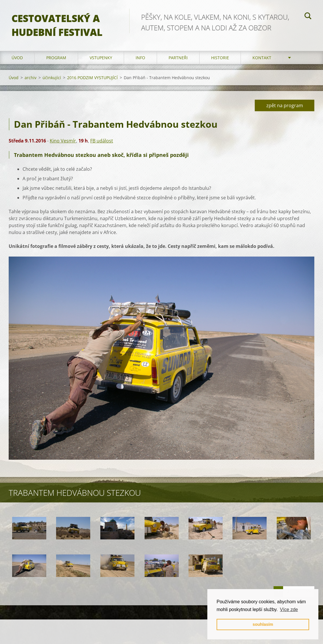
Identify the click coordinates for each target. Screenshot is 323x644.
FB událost (102, 141)
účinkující (52, 78)
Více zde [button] (289, 609)
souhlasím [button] (263, 624)
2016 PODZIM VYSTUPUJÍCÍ (92, 78)
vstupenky (101, 58)
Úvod (17, 58)
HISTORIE (220, 58)
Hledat (308, 17)
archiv (31, 78)
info (140, 58)
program (56, 58)
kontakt (262, 58)
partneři (178, 58)
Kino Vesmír (63, 141)
